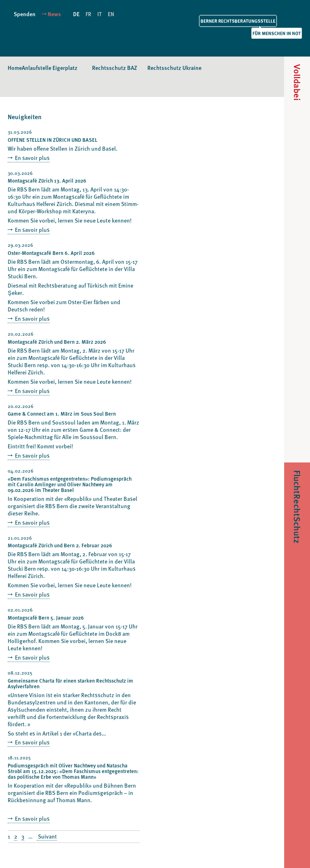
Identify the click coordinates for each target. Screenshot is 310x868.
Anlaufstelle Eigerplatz (50, 68)
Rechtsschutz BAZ (115, 68)
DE (76, 14)
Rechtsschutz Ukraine (174, 68)
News (54, 14)
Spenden (25, 14)
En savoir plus (32, 158)
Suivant (47, 837)
